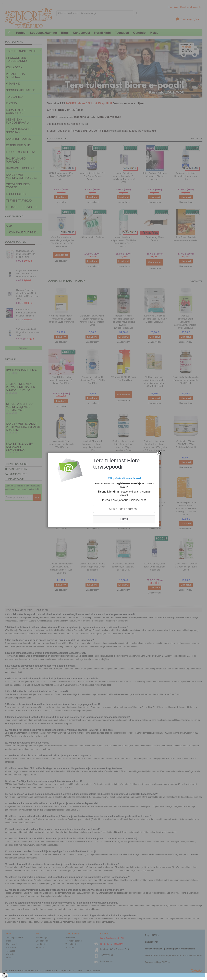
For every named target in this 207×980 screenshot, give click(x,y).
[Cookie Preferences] (5, 975)
